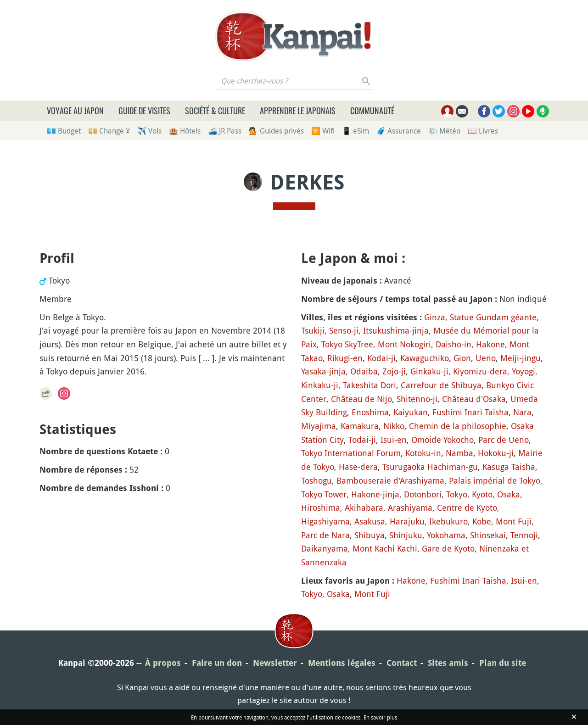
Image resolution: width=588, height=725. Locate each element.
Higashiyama (325, 521)
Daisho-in (454, 344)
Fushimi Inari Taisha (470, 412)
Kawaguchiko (425, 358)
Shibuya (370, 535)
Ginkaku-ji (429, 371)
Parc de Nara (325, 535)
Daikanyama (325, 548)
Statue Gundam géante (493, 317)
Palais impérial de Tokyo (495, 480)
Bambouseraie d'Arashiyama (390, 480)
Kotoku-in (423, 453)
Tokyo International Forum (351, 453)
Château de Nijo (361, 399)
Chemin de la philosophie (458, 426)
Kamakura (360, 426)
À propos (163, 663)
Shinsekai (488, 535)
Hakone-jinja (375, 494)
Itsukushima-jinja (396, 330)
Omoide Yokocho (442, 440)
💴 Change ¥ (109, 131)
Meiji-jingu (521, 358)
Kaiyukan (411, 412)
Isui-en (394, 440)
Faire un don (217, 663)
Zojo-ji (394, 371)
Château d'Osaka (474, 399)
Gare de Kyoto (448, 548)
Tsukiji (313, 330)
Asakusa (370, 521)
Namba (459, 453)
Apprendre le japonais (298, 111)
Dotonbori (423, 494)
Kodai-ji (381, 358)
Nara (522, 412)
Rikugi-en (345, 358)
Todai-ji (362, 440)
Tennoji (524, 535)
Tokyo (457, 494)
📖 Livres (483, 131)
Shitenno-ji (417, 399)
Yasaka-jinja (323, 371)
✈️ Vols (149, 131)
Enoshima (370, 412)
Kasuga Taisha (509, 467)
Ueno (486, 358)
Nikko (394, 426)
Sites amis (448, 663)
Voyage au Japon (75, 111)
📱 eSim (356, 131)
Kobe (482, 521)
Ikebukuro (448, 521)
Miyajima (319, 426)
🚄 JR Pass (225, 131)
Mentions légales (342, 663)
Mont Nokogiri (404, 344)
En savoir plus (380, 717)
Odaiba (364, 371)
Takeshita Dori (370, 385)
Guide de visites (144, 111)
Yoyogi (524, 371)
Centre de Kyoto (467, 507)
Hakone (490, 344)
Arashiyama (410, 507)
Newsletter (275, 663)
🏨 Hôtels (185, 131)
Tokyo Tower (324, 494)
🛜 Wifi (323, 131)
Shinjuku (406, 535)
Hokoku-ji (496, 453)
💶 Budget (64, 131)
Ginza (435, 317)
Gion (462, 358)
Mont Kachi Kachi (385, 548)
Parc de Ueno (504, 440)
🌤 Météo (444, 131)
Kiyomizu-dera (480, 371)
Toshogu (316, 480)
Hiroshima (321, 507)
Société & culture (215, 111)
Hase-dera (358, 467)
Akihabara (364, 507)
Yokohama (446, 535)
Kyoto (482, 494)
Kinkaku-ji (320, 385)
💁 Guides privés (276, 131)
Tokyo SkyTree (347, 344)
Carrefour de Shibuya (441, 385)
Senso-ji (344, 330)
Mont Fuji (514, 521)
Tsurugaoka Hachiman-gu (430, 467)
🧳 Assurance (399, 131)
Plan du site (503, 663)
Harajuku (407, 521)
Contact (402, 663)
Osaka (509, 494)
